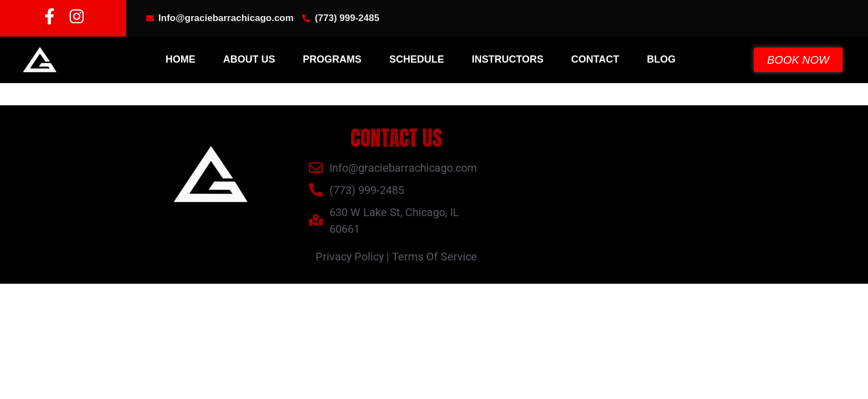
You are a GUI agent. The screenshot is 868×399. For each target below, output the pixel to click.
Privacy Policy (350, 257)
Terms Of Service (435, 257)
